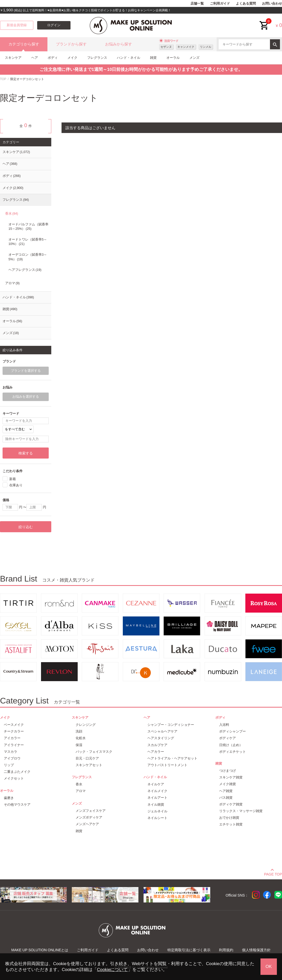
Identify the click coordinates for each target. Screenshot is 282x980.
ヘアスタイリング (161, 738)
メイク (72, 58)
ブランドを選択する (26, 371)
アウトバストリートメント (167, 765)
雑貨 (153, 58)
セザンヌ (166, 47)
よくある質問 (246, 4)
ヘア (35, 58)
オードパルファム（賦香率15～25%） (28, 227)
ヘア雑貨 (226, 791)
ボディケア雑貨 (231, 804)
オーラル (173, 58)
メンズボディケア (89, 817)
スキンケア (13, 58)
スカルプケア (157, 745)
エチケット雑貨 (231, 824)
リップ (9, 765)
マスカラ (11, 752)
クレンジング (86, 725)
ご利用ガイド (220, 4)
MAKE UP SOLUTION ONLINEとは (40, 950)
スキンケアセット (89, 765)
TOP (3, 79)
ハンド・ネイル (129, 58)
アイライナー (14, 745)
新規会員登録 (17, 25)
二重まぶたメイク (17, 772)
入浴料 (224, 725)
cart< (264, 21)
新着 (13, 479)
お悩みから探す (119, 44)
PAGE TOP (273, 873)
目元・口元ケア (87, 758)
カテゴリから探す (24, 44)
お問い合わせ (272, 4)
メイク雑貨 (228, 784)
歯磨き (9, 798)
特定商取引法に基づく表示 (189, 950)
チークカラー (14, 731)
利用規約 (226, 950)
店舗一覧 (197, 4)
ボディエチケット (233, 752)
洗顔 (79, 731)
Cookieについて (112, 970)
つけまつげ (228, 771)
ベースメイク (14, 725)
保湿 (79, 745)
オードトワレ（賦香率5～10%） (28, 242)
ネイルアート (157, 798)
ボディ (53, 58)
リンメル (206, 47)
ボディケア (228, 738)
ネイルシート (157, 818)
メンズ (194, 58)
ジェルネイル (157, 811)
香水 (12, 214)
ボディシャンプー (233, 731)
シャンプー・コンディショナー (171, 725)
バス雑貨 (226, 798)
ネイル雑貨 (156, 805)
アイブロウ (12, 758)
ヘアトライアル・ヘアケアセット (172, 758)
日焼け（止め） (231, 745)
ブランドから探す (71, 44)
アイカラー (12, 738)
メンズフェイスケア (91, 811)
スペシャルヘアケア (162, 731)
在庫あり (16, 485)
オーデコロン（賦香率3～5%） (28, 257)
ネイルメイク (157, 791)
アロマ (12, 283)
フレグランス (97, 58)
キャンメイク (186, 47)
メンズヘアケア (87, 824)
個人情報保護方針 (256, 950)
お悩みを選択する (26, 397)
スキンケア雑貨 (231, 777)
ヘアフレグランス (25, 270)
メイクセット (14, 778)
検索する (26, 453)
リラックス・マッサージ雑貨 (241, 811)
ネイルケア (156, 784)
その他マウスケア (17, 805)
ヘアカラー (156, 752)
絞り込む (26, 527)
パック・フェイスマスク (94, 752)
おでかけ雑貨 (229, 818)
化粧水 (81, 738)
